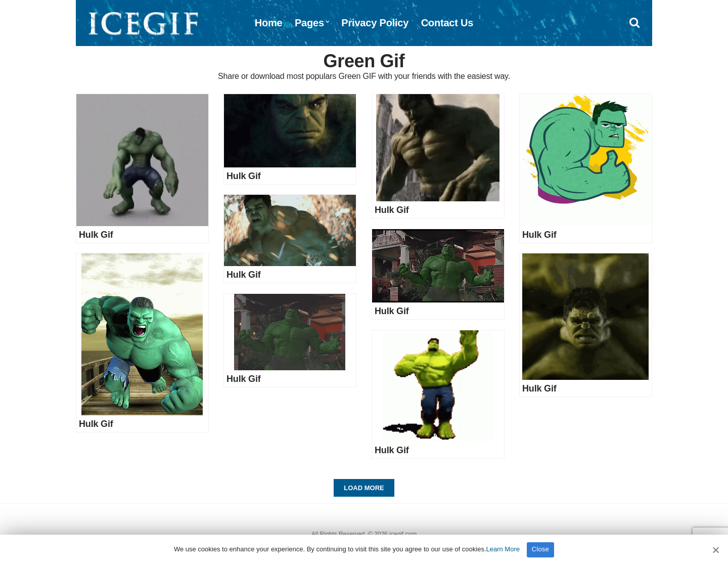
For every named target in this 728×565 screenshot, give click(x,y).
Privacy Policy (375, 23)
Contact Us (447, 23)
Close (541, 549)
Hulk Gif (96, 235)
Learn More (503, 549)
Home (269, 23)
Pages (309, 23)
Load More (364, 488)
